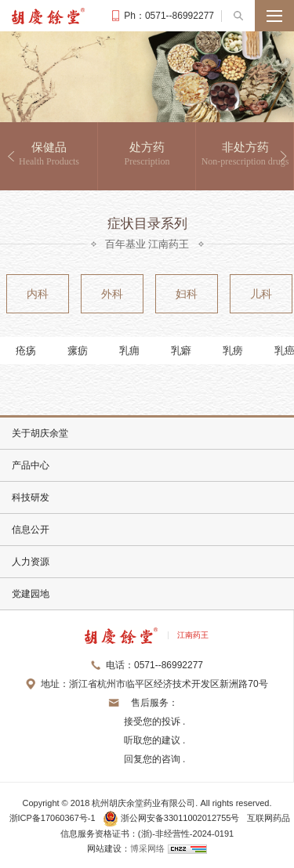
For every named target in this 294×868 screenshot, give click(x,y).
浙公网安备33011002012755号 (172, 818)
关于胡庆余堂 (40, 433)
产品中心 (31, 465)
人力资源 (31, 562)
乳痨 (233, 351)
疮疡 (26, 351)
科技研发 (31, 497)
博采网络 (147, 848)
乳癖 (181, 351)
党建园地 (31, 594)
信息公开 (31, 530)
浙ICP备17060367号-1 (53, 818)
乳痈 (129, 351)
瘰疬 (78, 351)
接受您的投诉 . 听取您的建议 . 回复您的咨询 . (155, 740)
